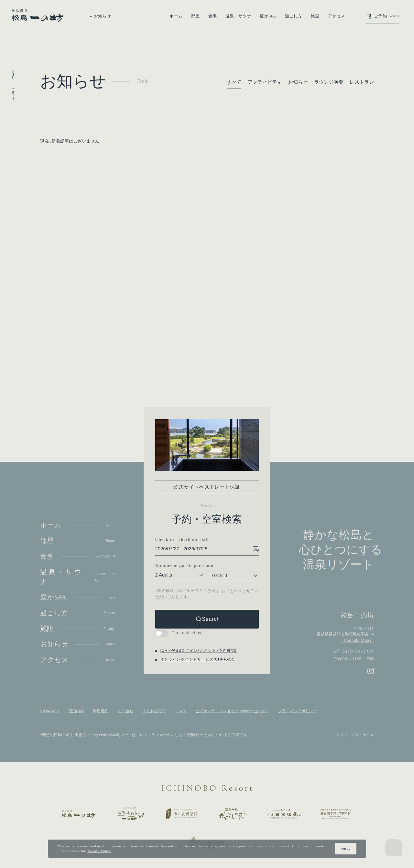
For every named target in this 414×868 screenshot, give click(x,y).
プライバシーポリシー (298, 711)
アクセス (337, 16)
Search (211, 619)
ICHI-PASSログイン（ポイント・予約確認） (199, 651)
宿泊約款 (76, 711)
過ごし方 (294, 16)
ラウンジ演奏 (329, 82)
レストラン (362, 82)
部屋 (196, 16)
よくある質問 (154, 711)
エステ (181, 711)
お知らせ (298, 82)
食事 (213, 16)
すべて (234, 82)
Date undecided (179, 633)
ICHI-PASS (49, 711)
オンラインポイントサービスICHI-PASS (198, 659)
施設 (315, 16)
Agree (346, 848)
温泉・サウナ (238, 16)
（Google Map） (358, 640)
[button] (383, 16)
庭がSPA (268, 16)
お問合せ (125, 711)
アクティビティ (265, 82)
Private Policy (99, 851)
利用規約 (101, 711)
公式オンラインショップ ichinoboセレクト (232, 711)
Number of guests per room (180, 566)
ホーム (176, 16)
